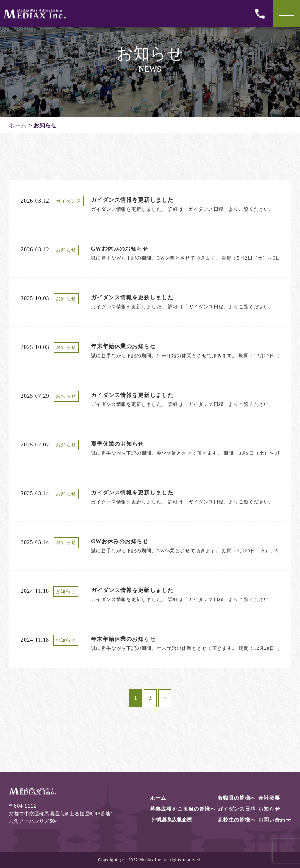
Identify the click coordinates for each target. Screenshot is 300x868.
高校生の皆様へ (237, 820)
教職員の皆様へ (237, 798)
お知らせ (269, 809)
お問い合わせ (275, 820)
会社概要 (269, 798)
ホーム (18, 125)
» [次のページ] (165, 698)
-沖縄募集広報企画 (171, 820)
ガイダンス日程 (237, 809)
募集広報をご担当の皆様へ (183, 809)
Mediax (147, 860)
